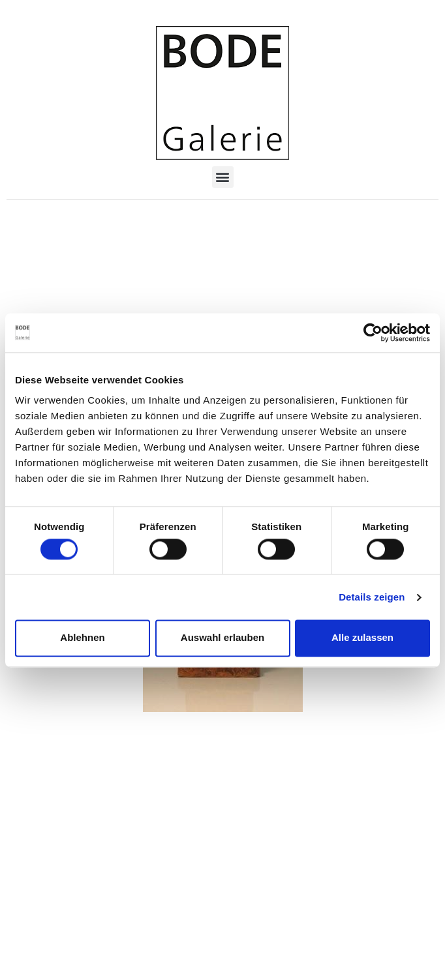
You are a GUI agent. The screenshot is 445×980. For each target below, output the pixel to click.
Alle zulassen (362, 638)
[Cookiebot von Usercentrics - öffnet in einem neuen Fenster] (373, 333)
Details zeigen (372, 597)
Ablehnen (82, 638)
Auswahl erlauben (222, 638)
